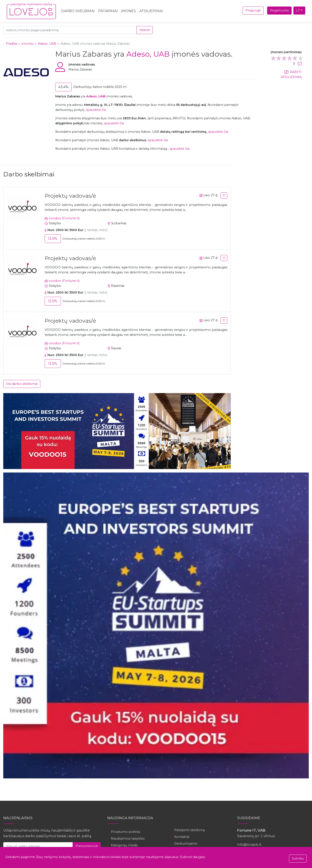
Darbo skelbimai (78, 11)
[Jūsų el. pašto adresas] (38, 846)
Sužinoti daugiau (193, 857)
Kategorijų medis (124, 845)
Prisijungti (253, 10)
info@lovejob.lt (249, 845)
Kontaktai (182, 837)
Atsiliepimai (151, 11)
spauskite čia (114, 123)
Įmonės (128, 11)
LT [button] (298, 10)
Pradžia (11, 44)
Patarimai (108, 11)
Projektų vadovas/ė (70, 196)
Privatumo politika (126, 832)
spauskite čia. (96, 110)
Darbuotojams (186, 843)
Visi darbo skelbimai (22, 384)
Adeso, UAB (47, 44)
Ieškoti (145, 30)
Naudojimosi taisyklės (128, 838)
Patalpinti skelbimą (189, 830)
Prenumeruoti (87, 846)
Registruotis (279, 10)
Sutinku (298, 858)
